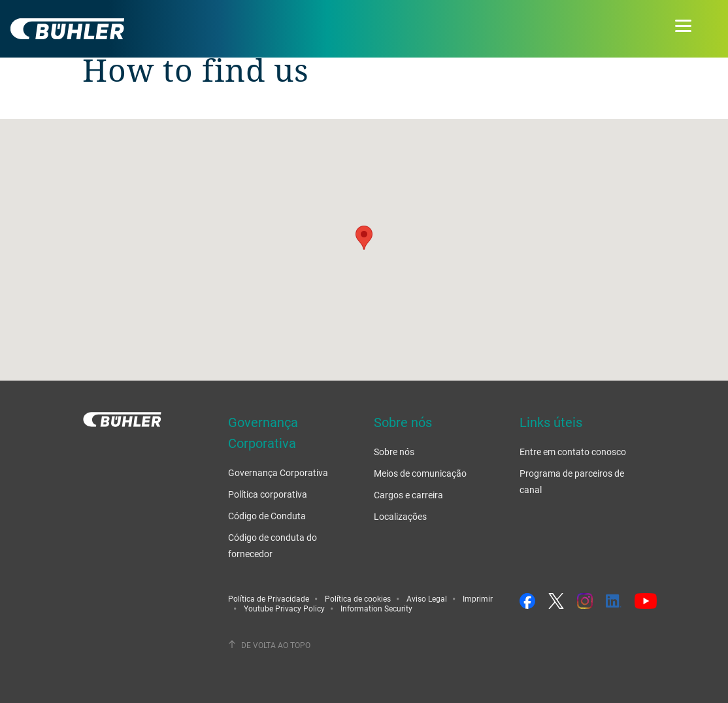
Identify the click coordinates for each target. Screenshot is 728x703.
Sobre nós (394, 452)
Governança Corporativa (278, 472)
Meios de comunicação (420, 473)
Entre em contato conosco (573, 452)
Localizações (400, 516)
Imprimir (478, 598)
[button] (364, 238)
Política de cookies (358, 598)
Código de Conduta (267, 516)
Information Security (376, 608)
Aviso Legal (427, 598)
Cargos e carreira (408, 495)
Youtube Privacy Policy (284, 608)
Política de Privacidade (269, 598)
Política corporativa (268, 494)
